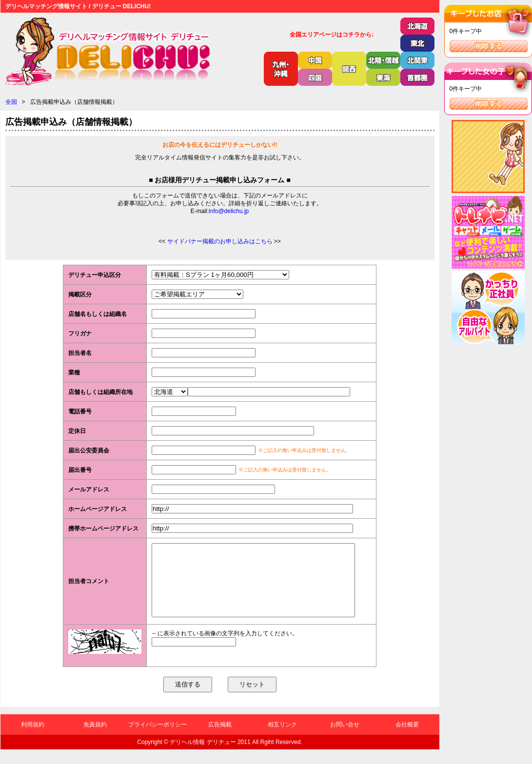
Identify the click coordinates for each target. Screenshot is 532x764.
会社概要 (407, 739)
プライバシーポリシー (158, 739)
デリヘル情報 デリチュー (203, 757)
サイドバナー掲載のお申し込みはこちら (220, 241)
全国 (11, 102)
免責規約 (95, 739)
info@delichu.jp (229, 211)
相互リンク (282, 739)
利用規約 (33, 739)
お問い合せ (345, 739)
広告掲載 (220, 739)
